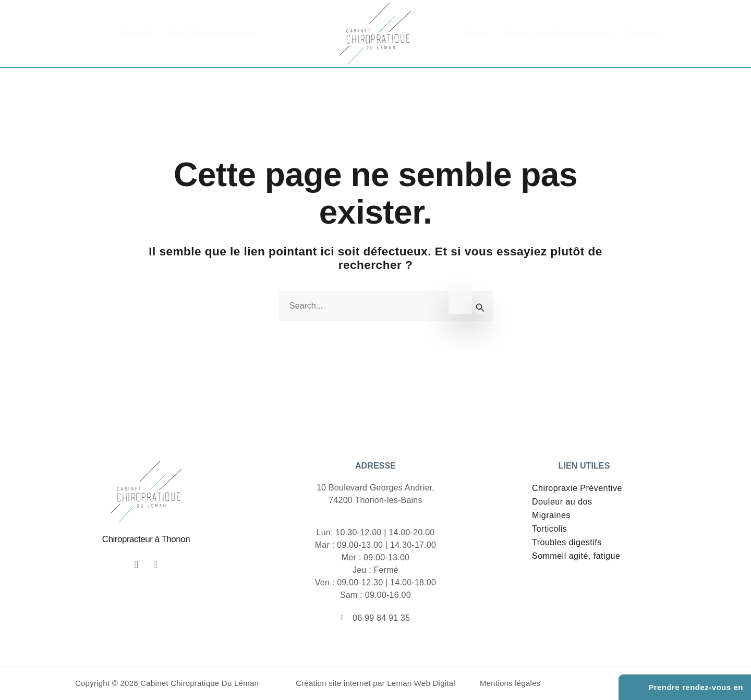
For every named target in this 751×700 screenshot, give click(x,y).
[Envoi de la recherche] (480, 308)
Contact (644, 34)
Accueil (136, 34)
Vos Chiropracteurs (213, 34)
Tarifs (475, 34)
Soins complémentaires (557, 34)
